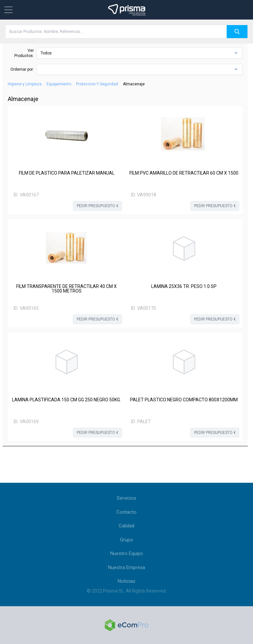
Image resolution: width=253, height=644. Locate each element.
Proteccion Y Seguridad (97, 84)
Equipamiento (59, 84)
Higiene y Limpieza (25, 84)
